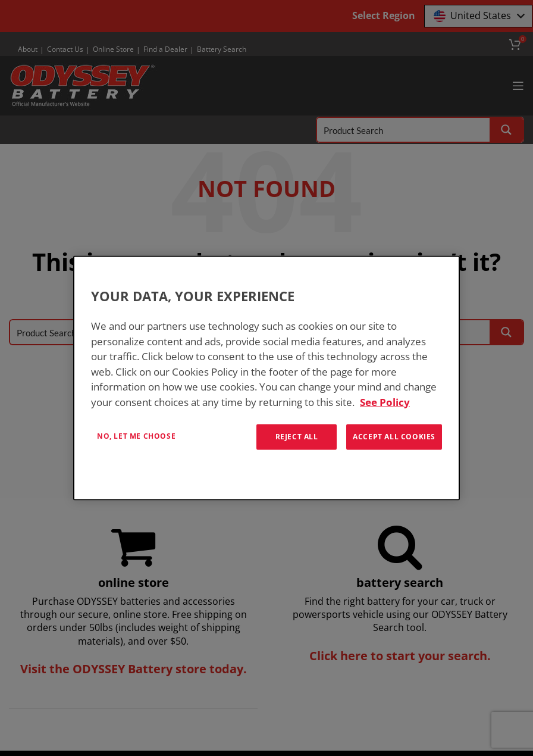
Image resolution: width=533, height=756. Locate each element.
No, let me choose (136, 436)
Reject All (297, 437)
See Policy (385, 402)
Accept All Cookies (394, 437)
